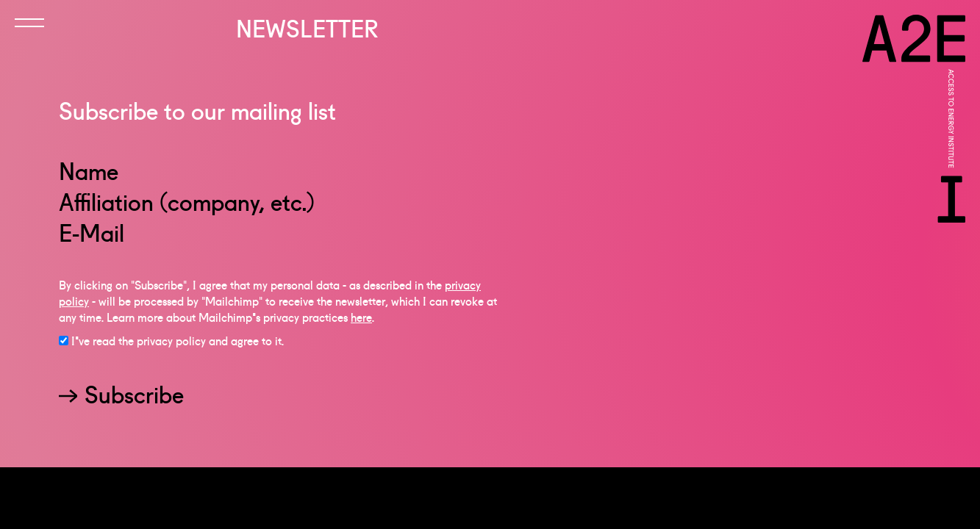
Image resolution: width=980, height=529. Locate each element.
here (361, 323)
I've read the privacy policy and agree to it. (178, 347)
